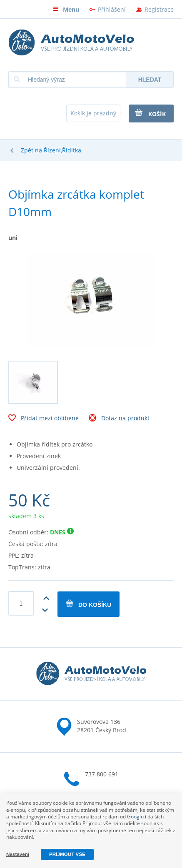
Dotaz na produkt (119, 419)
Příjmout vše (67, 854)
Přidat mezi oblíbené (44, 419)
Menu (66, 9)
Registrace (159, 9)
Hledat (150, 80)
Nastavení (18, 854)
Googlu (135, 817)
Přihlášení (112, 9)
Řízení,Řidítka (62, 150)
